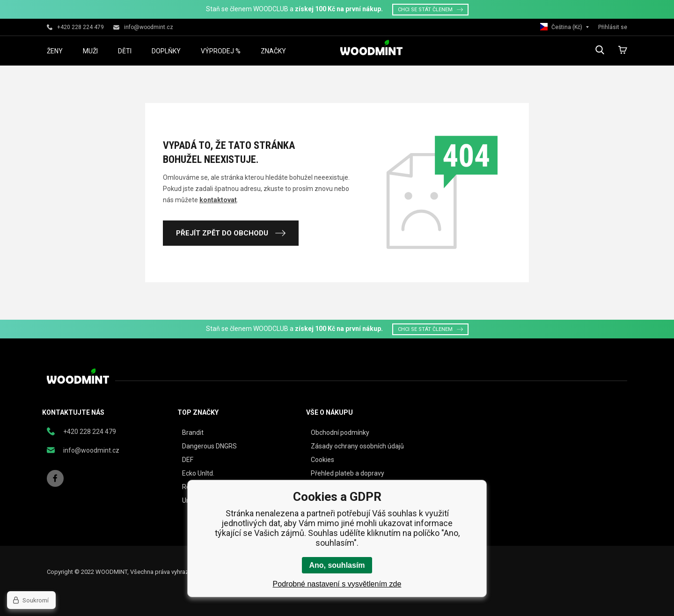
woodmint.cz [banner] (371, 48)
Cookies (322, 460)
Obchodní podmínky (340, 433)
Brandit (193, 433)
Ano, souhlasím (337, 565)
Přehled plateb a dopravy (348, 473)
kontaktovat (218, 200)
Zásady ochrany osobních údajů (357, 446)
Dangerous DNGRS (209, 446)
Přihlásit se (613, 27)
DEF (188, 460)
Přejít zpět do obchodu (231, 233)
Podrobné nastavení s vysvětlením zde (337, 584)
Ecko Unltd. (198, 473)
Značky (273, 51)
